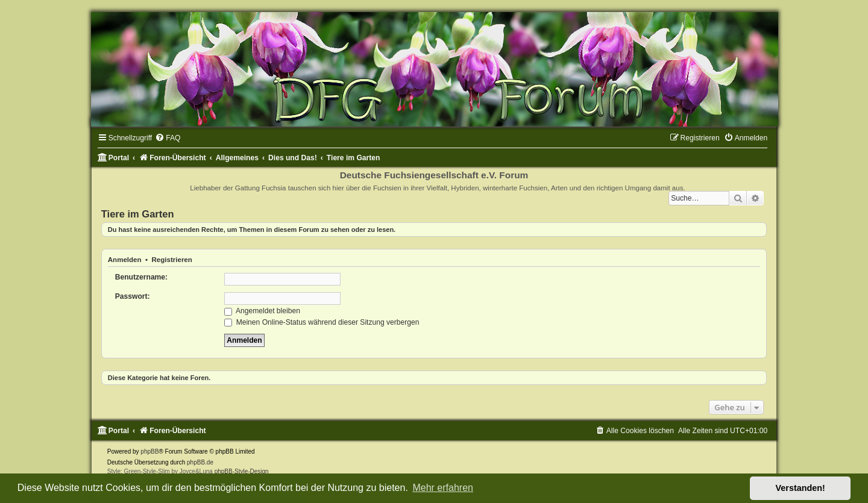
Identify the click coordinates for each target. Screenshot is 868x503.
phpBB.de (200, 462)
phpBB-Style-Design (242, 471)
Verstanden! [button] (800, 488)
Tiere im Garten (138, 214)
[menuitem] (168, 138)
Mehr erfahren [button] (443, 488)
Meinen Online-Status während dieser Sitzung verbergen (322, 322)
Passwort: (133, 296)
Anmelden (125, 260)
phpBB (149, 451)
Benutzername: (141, 277)
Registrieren (171, 260)
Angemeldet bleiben (262, 311)
